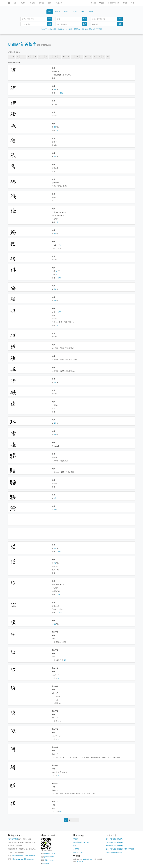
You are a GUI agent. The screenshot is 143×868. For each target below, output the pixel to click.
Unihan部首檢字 (22, 44)
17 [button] (81, 57)
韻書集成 (85, 29)
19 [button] (90, 57)
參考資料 (80, 862)
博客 (125, 3)
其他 (133, 3)
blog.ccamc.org (18, 859)
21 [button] (99, 57)
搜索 (49, 19)
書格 (75, 846)
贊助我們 (46, 864)
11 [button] (55, 57)
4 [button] (28, 57)
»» (77, 820)
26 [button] (108, 57)
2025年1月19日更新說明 (114, 846)
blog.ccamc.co (29, 859)
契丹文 (33, 3)
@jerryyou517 (49, 857)
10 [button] (51, 57)
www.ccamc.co (30, 856)
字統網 (76, 839)
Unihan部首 (53, 29)
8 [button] (43, 57)
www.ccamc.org (18, 856)
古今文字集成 (13, 839)
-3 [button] (10, 57)
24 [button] (103, 57)
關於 (93, 3)
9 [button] (47, 57)
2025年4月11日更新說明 (114, 842)
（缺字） (62, 93)
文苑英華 (76, 849)
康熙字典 (77, 29)
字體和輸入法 (113, 3)
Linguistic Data (78, 852)
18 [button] (86, 57)
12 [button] (59, 57)
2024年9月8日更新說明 (114, 852)
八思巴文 (60, 3)
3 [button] (25, 57)
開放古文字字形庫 (96, 29)
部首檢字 (44, 29)
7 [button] (39, 57)
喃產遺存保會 (88, 859)
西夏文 (24, 3)
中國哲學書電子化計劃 (81, 842)
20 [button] (95, 57)
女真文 (42, 3)
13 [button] (64, 57)
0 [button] (14, 57)
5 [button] (32, 57)
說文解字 (69, 29)
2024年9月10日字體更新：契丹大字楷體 (120, 849)
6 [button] (36, 57)
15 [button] (73, 57)
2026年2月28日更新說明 (114, 839)
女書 (50, 3)
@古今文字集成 (49, 853)
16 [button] (77, 57)
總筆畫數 (61, 29)
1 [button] (17, 57)
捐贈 (102, 3)
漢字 (15, 3)
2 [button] (21, 57)
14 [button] (68, 57)
